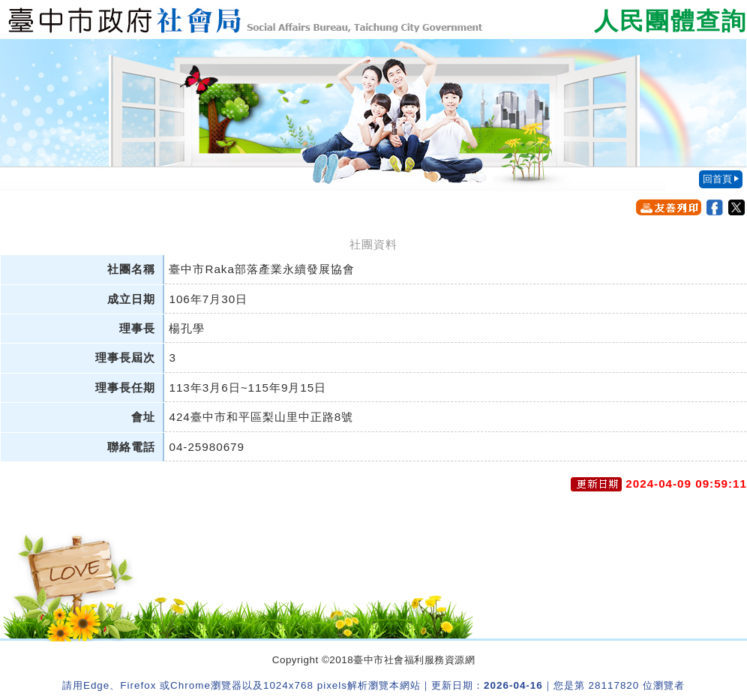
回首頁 (717, 179)
